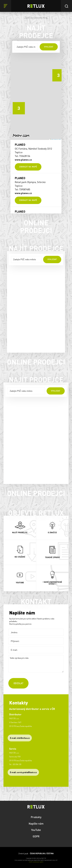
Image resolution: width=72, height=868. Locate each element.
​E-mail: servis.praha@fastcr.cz (23, 772)
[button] (56, 73)
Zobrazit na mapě (28, 167)
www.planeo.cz (23, 160)
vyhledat (49, 47)
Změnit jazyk (36, 854)
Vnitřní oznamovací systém (36, 862)
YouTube (36, 830)
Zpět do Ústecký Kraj (36, 18)
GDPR (36, 836)
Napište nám (36, 824)
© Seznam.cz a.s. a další (57, 139)
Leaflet (51, 139)
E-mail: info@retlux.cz (20, 738)
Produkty (36, 817)
